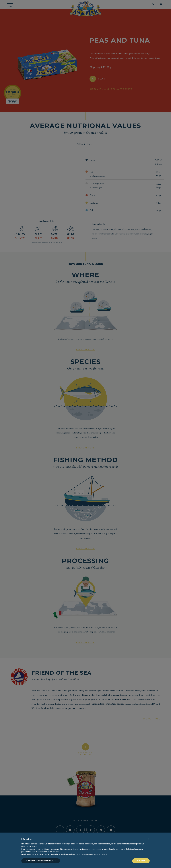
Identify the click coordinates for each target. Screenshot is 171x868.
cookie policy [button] (31, 846)
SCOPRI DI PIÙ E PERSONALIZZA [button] (41, 861)
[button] (148, 839)
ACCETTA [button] (141, 861)
